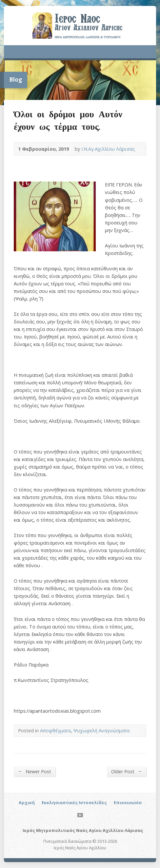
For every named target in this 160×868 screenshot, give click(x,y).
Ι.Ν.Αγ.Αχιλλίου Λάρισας (108, 149)
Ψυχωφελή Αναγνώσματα (101, 731)
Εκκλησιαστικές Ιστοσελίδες (74, 802)
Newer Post (34, 771)
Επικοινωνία (128, 802)
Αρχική (27, 802)
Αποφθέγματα (55, 731)
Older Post (126, 771)
